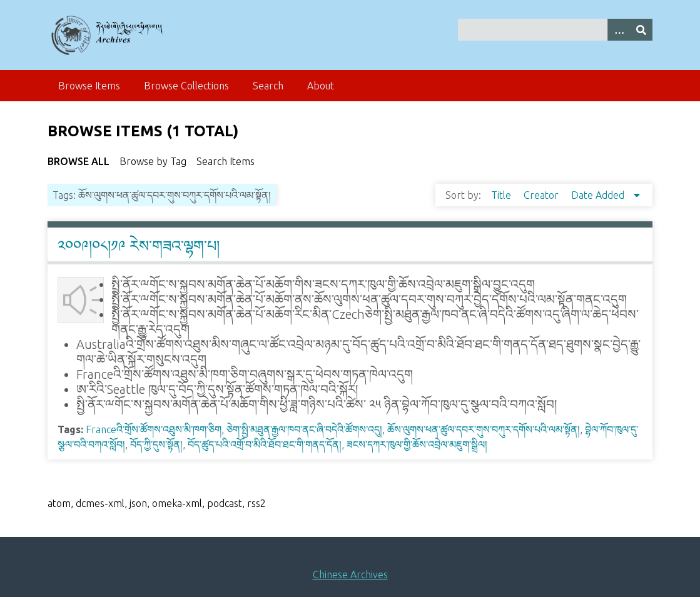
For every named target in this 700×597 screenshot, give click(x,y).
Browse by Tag (153, 161)
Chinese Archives (350, 574)
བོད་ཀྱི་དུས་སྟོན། (156, 444)
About (321, 86)
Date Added (599, 195)
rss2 (256, 503)
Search (268, 86)
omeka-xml (177, 503)
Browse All (79, 161)
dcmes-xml (100, 503)
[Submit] (641, 30)
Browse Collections (186, 86)
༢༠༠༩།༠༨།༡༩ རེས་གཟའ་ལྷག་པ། (139, 246)
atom (59, 503)
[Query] (555, 30)
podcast (225, 503)
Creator (542, 195)
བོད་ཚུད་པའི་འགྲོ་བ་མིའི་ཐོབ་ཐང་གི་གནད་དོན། (265, 444)
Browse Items (89, 86)
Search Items (226, 161)
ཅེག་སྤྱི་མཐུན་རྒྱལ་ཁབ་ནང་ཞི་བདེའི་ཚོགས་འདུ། (304, 429)
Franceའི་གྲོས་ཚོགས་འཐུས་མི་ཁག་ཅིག (154, 429)
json (138, 503)
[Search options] (619, 30)
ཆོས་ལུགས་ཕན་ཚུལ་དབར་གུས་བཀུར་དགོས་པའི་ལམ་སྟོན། (484, 429)
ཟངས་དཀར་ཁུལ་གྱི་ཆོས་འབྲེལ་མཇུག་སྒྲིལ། (417, 444)
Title (502, 195)
